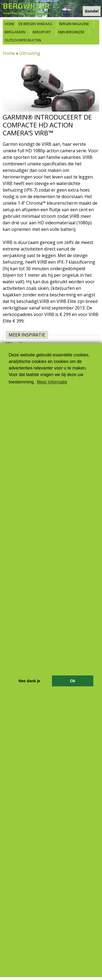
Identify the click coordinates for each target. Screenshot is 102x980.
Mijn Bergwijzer (71, 32)
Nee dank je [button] (29, 681)
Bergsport (42, 32)
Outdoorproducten (23, 40)
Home (9, 24)
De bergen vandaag (35, 24)
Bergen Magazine (74, 24)
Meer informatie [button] (52, 382)
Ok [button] (72, 681)
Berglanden (15, 32)
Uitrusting (30, 53)
